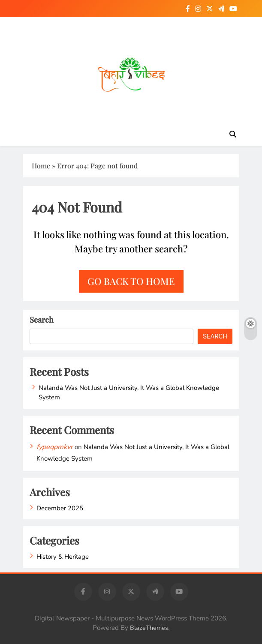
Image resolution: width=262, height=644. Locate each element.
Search (42, 320)
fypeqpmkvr (55, 447)
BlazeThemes (149, 628)
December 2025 (60, 508)
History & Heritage (63, 557)
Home (41, 166)
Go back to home (131, 281)
